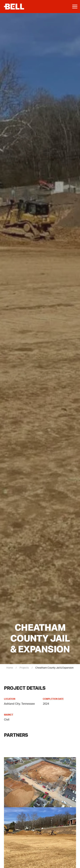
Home (10, 668)
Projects (24, 668)
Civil (7, 720)
